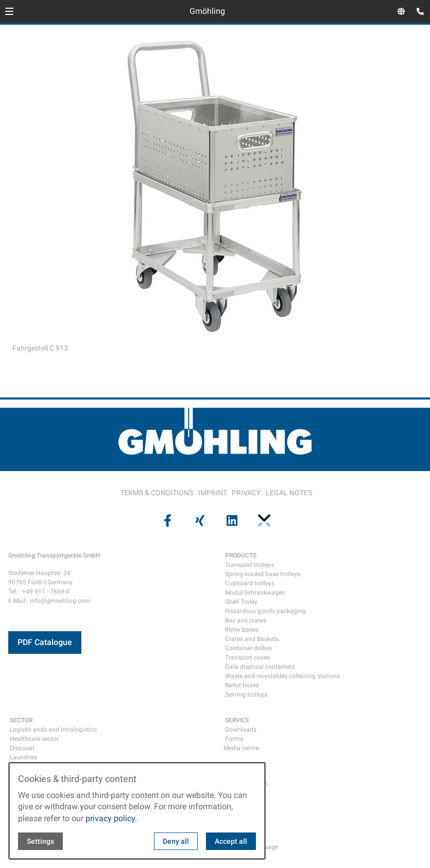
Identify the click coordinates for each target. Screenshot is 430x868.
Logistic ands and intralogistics (53, 730)
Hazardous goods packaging (265, 611)
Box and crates (246, 620)
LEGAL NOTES (289, 493)
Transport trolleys (250, 565)
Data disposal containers (260, 667)
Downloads (241, 730)
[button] (9, 11)
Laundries (23, 757)
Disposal (22, 748)
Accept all (231, 841)
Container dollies (248, 648)
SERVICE (237, 720)
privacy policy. (111, 818)
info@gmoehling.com (60, 601)
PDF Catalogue (45, 642)
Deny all (176, 841)
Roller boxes (242, 630)
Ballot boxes (242, 685)
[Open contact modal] (418, 12)
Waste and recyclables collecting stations (282, 676)
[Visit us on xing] (199, 520)
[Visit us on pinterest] (263, 520)
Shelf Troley (241, 602)
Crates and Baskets (252, 639)
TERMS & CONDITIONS (157, 493)
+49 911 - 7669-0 (46, 592)
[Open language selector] (401, 11)
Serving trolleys (246, 695)
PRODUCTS (241, 555)
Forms (234, 739)
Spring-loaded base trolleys (263, 574)
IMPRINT (213, 493)
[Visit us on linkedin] (231, 520)
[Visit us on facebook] (167, 520)
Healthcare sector (34, 739)
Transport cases (247, 657)
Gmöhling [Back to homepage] (207, 11)
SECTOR (21, 720)
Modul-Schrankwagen (255, 593)
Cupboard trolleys (250, 583)
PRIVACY (246, 493)
